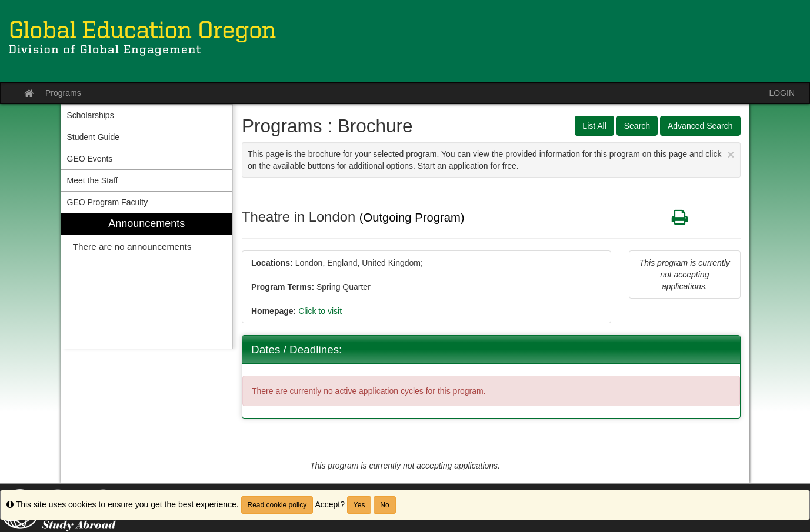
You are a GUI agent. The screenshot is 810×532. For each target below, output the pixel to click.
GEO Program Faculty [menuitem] (108, 202)
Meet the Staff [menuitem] (93, 180)
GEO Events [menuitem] (90, 159)
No (384, 505)
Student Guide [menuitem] (94, 137)
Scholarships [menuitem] (91, 115)
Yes (359, 505)
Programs (63, 93)
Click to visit (320, 311)
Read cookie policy (277, 505)
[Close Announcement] (731, 154)
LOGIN (782, 93)
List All (594, 126)
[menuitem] (147, 281)
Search (637, 126)
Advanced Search (700, 126)
